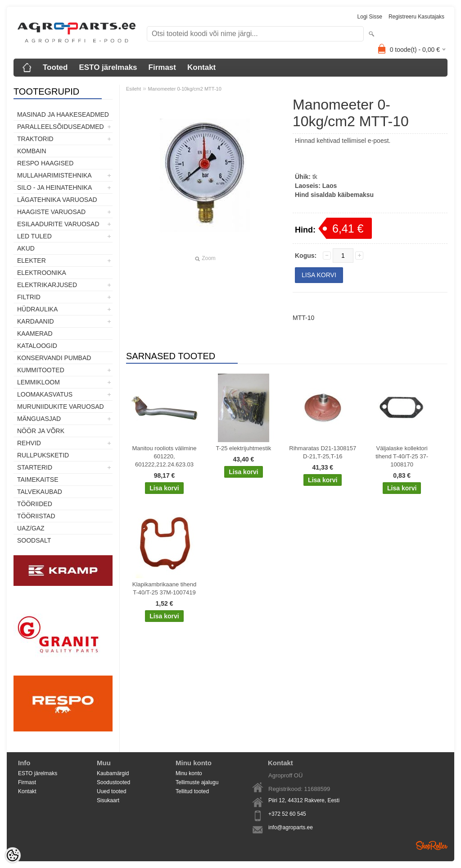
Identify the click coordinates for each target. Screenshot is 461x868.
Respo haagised (45, 163)
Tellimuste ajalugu (197, 782)
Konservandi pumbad (54, 358)
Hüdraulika (37, 309)
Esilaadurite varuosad (58, 224)
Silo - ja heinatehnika (54, 187)
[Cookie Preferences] (13, 855)
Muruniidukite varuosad (61, 407)
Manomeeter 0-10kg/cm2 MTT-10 (185, 89)
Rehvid (29, 443)
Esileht (133, 89)
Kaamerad (35, 333)
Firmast (162, 67)
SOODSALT (34, 540)
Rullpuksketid (43, 455)
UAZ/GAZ (31, 528)
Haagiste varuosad (51, 212)
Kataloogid (37, 346)
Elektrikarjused (47, 285)
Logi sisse (370, 17)
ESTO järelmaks (108, 67)
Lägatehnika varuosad (57, 200)
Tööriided (35, 504)
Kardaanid (36, 321)
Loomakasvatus (45, 394)
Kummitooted (41, 370)
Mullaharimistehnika (54, 175)
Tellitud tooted (192, 791)
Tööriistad (36, 516)
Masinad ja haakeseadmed (63, 114)
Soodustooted (113, 782)
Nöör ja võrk (41, 431)
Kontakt (201, 67)
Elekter (32, 260)
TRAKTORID (35, 139)
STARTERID (35, 467)
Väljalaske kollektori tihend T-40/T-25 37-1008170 (402, 456)
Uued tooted (111, 791)
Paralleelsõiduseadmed (61, 127)
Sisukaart (108, 800)
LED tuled (34, 236)
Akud (26, 248)
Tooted (55, 67)
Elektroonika (42, 273)
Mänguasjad (39, 419)
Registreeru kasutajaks (416, 17)
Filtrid (29, 297)
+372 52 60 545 (287, 814)
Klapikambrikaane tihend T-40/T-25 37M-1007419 (164, 588)
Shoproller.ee (432, 845)
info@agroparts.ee (291, 827)
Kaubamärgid (113, 773)
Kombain (32, 151)
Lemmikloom (38, 382)
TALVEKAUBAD (40, 492)
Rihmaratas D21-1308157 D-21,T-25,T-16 (323, 452)
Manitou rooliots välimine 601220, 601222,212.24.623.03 (164, 456)
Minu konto (189, 773)
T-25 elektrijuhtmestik (243, 448)
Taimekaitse (38, 480)
